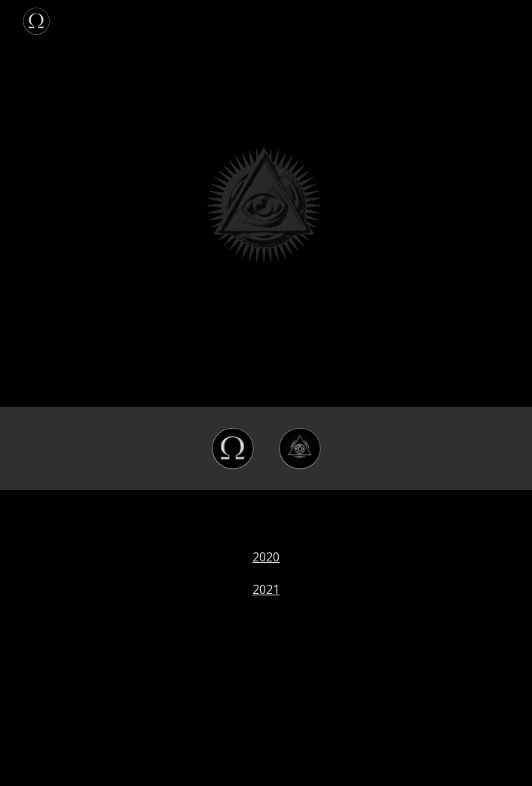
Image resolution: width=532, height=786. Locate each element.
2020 (266, 557)
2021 (266, 589)
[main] (266, 638)
